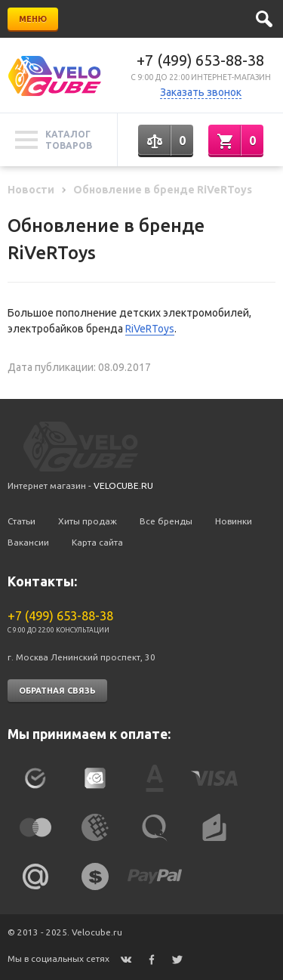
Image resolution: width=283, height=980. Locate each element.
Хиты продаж (88, 521)
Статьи (22, 521)
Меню (33, 19)
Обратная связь (57, 691)
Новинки (234, 521)
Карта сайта (97, 542)
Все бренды (166, 521)
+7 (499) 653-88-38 (200, 60)
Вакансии (28, 542)
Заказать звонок (201, 92)
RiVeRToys (150, 329)
